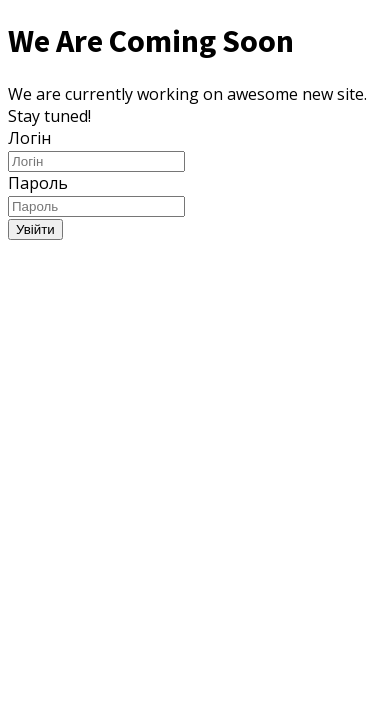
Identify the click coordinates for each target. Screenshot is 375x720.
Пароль (38, 183)
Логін (29, 138)
